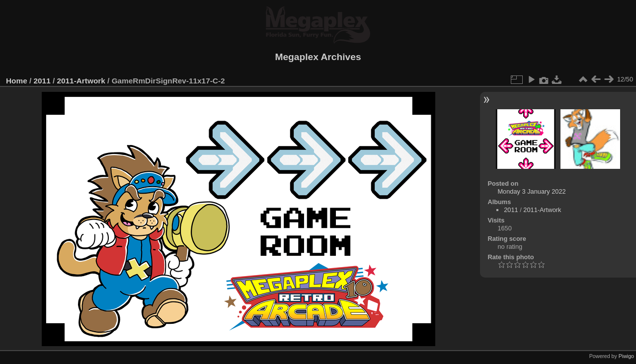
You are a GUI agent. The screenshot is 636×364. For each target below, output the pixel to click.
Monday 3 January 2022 (531, 191)
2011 (42, 81)
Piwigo (626, 356)
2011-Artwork (81, 81)
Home (17, 81)
